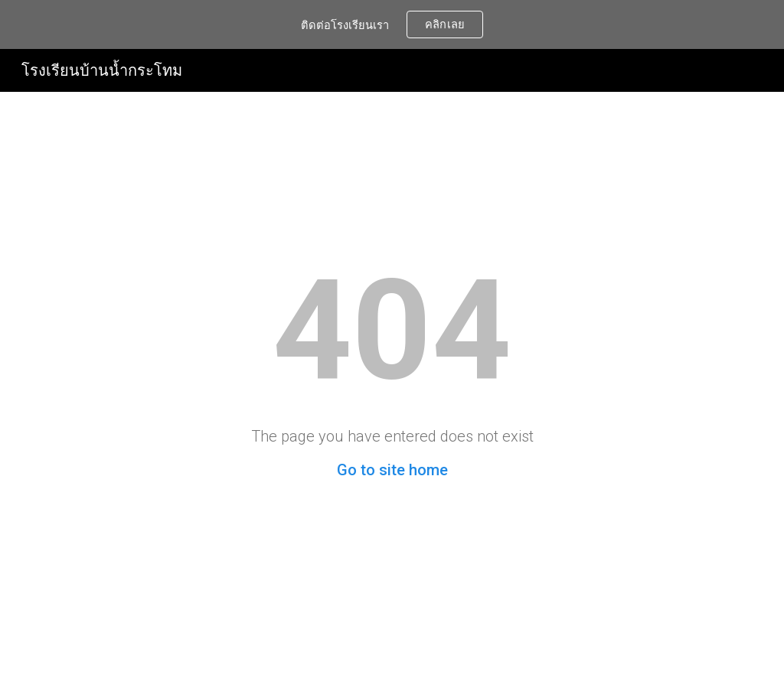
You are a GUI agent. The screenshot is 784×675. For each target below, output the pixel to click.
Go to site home (392, 470)
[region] (392, 24)
